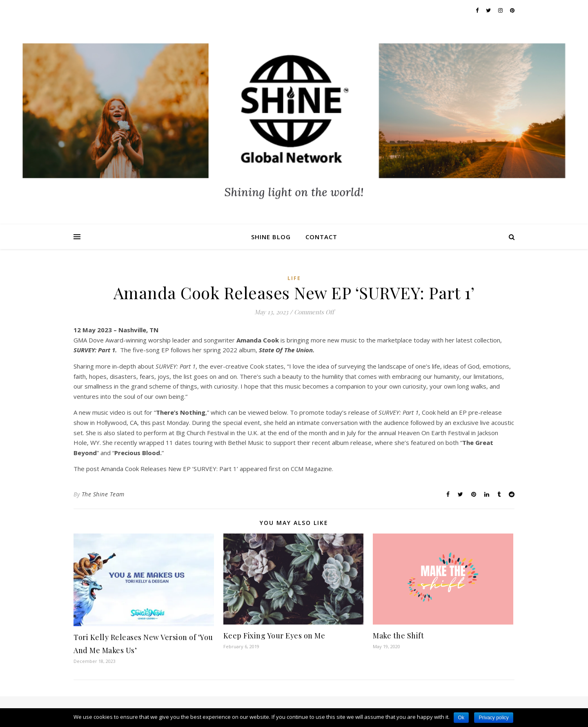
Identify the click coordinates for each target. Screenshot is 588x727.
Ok (461, 718)
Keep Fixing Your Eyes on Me (274, 636)
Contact (321, 237)
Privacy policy (493, 718)
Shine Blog (271, 237)
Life (294, 278)
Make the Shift (398, 636)
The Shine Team (103, 494)
